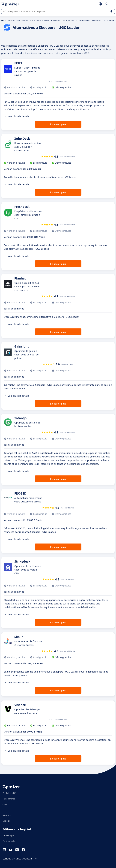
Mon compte (8, 835)
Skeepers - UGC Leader (64, 21)
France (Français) (26, 859)
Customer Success (41, 21)
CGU (5, 804)
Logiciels (7, 821)
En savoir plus (58, 124)
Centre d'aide (9, 841)
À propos (7, 815)
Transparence (9, 799)
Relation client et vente (18, 21)
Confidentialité (9, 793)
